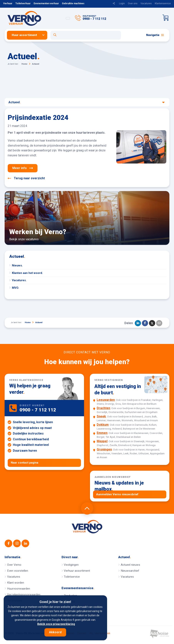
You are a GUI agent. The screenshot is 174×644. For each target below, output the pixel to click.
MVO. (15, 288)
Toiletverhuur (23, 3)
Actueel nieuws (130, 565)
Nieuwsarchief (130, 571)
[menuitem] (29, 35)
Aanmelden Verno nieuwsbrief (117, 494)
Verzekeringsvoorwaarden (24, 595)
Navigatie (155, 35)
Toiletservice (72, 577)
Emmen (102, 433)
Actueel (87, 102)
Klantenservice (163, 3)
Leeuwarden (106, 400)
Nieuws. (17, 265)
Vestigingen (71, 565)
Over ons (133, 3)
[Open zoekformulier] (86, 35)
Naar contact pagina (25, 463)
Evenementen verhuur (46, 3)
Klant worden (16, 583)
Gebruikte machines (73, 3)
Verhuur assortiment (77, 571)
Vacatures (146, 3)
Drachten (103, 408)
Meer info (23, 168)
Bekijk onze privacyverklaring (56, 624)
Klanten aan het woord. (27, 273)
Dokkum (103, 425)
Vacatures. (19, 280)
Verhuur (8, 3)
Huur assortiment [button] (24, 35)
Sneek (101, 416)
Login (122, 3)
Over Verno (14, 565)
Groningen (104, 449)
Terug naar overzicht (26, 178)
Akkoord (55, 632)
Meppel (102, 441)
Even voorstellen (18, 571)
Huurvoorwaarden (19, 589)
